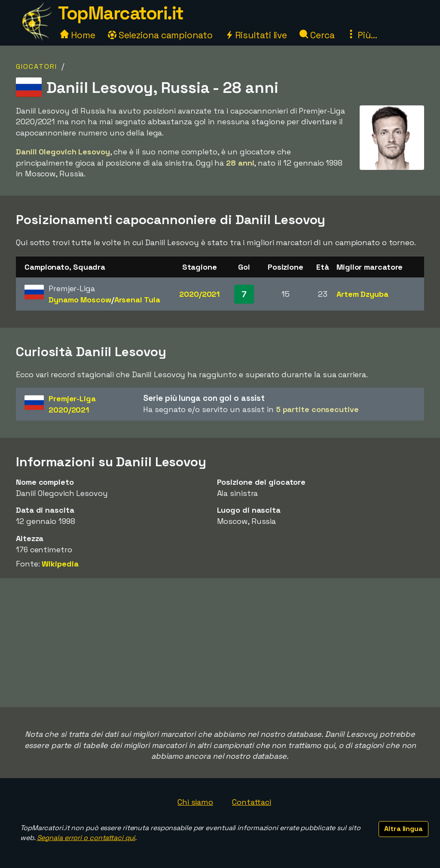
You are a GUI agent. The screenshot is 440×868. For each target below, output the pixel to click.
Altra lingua (403, 829)
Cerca (317, 35)
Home (78, 35)
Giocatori (37, 66)
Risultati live (256, 35)
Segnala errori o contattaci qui (86, 838)
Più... (362, 35)
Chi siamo (195, 802)
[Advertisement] (220, 643)
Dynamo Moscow (80, 300)
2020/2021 (199, 294)
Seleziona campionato (160, 35)
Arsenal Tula (137, 300)
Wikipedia (60, 564)
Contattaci (252, 802)
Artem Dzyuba (362, 294)
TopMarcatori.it (121, 13)
